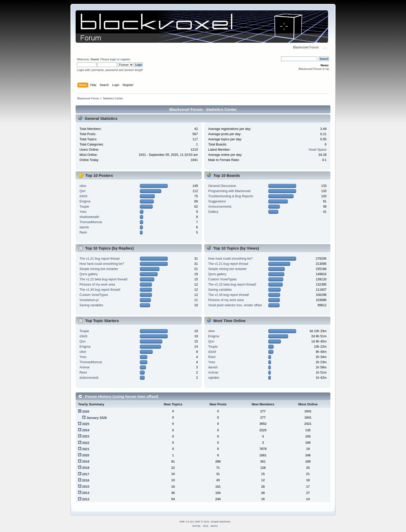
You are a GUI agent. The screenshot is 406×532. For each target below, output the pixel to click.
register (125, 59)
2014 (86, 493)
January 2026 (96, 418)
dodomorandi (89, 378)
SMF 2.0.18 (186, 522)
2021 (86, 449)
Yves (83, 212)
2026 (86, 412)
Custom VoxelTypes (94, 295)
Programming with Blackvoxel (229, 191)
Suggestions (217, 201)
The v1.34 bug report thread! (100, 290)
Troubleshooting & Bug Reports (231, 196)
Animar (85, 367)
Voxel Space (318, 150)
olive (83, 186)
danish (84, 227)
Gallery (213, 212)
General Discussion (222, 186)
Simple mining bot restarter (99, 269)
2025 (86, 424)
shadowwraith (89, 217)
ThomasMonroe (91, 222)
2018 (86, 468)
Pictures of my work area (97, 285)
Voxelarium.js (89, 300)
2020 (86, 455)
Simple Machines (221, 522)
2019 (86, 462)
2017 (86, 474)
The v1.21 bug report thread (100, 259)
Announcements (220, 207)
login (113, 59)
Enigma (85, 201)
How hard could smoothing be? (102, 264)
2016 (86, 480)
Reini (83, 232)
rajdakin (214, 378)
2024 (86, 430)
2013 (86, 499)
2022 (86, 443)
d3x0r (84, 196)
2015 (86, 487)
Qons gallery (89, 274)
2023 (86, 436)
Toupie (84, 207)
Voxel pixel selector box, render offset (235, 305)
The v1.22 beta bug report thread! (104, 279)
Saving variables (91, 305)
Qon (83, 191)
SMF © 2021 (202, 522)
